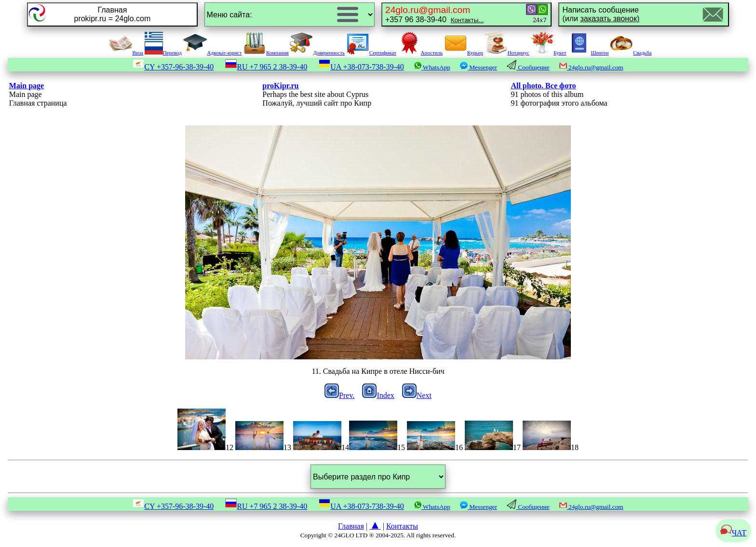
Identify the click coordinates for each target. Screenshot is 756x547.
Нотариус (507, 53)
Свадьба (631, 53)
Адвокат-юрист (213, 53)
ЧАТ (733, 533)
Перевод (163, 53)
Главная (351, 526)
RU (266, 67)
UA (361, 67)
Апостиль (420, 53)
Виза (126, 53)
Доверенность (317, 53)
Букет (548, 53)
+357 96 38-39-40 (434, 14)
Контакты (402, 526)
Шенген (588, 53)
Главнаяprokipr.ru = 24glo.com (112, 14)
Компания (266, 53)
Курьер (464, 53)
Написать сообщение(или (601, 14)
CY (173, 67)
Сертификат (371, 53)
